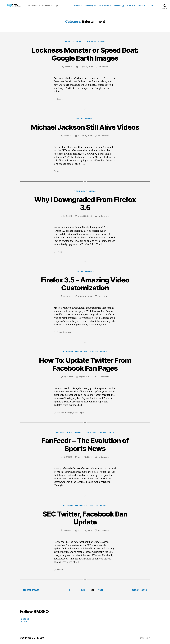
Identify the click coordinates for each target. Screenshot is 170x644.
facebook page (79, 413)
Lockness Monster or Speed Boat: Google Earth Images (85, 54)
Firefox (59, 252)
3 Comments (104, 377)
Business (76, 5)
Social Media (104, 5)
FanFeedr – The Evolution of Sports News (85, 444)
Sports (78, 432)
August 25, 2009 (85, 216)
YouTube (89, 119)
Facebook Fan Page (64, 413)
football (60, 570)
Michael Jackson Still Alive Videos (85, 127)
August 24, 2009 (85, 296)
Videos (102, 42)
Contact (151, 5)
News (140, 5)
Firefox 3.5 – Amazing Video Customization (85, 284)
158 (83, 590)
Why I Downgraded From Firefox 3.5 (85, 203)
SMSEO (70, 67)
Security (77, 42)
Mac (58, 171)
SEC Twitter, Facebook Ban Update (85, 518)
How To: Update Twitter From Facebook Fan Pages (85, 364)
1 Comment (104, 67)
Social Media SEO (36, 638)
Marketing (89, 5)
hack (65, 332)
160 (101, 590)
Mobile (130, 5)
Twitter (94, 352)
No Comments (104, 136)
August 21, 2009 (86, 377)
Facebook (68, 352)
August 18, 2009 (85, 457)
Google (60, 99)
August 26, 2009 (86, 67)
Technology (119, 5)
